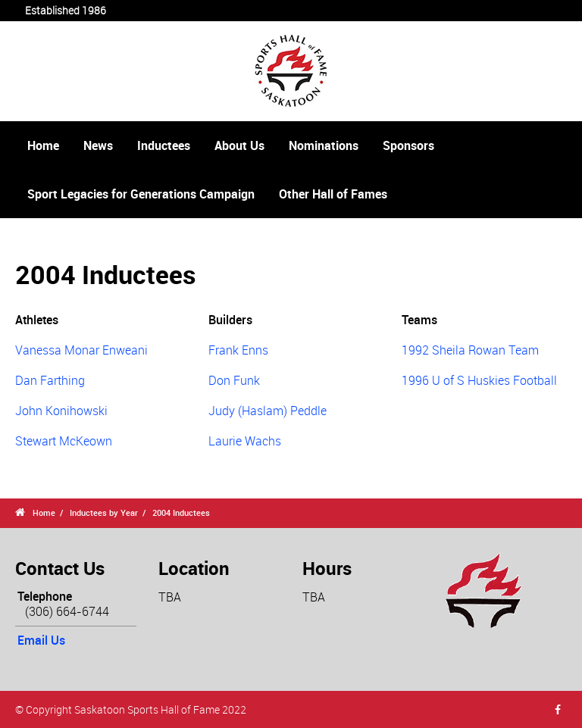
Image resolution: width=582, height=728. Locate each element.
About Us (239, 145)
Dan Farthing (50, 380)
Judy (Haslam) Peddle (268, 411)
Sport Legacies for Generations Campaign (141, 194)
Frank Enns (238, 350)
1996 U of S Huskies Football (479, 380)
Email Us (41, 640)
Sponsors (408, 145)
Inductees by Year (104, 512)
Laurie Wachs (245, 441)
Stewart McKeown (64, 441)
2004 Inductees (181, 512)
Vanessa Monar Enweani (81, 350)
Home (43, 145)
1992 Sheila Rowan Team (470, 350)
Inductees (164, 145)
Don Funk (234, 380)
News (98, 145)
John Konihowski (61, 411)
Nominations (324, 145)
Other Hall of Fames (333, 194)
